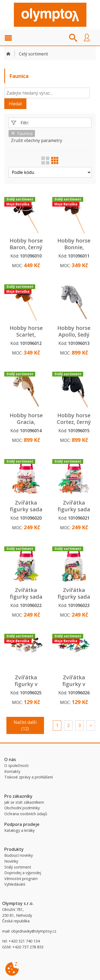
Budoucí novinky (19, 855)
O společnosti (16, 765)
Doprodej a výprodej (23, 873)
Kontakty (12, 771)
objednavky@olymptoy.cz (34, 931)
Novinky (11, 861)
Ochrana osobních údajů (26, 814)
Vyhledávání (15, 884)
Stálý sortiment (18, 867)
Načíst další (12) (25, 725)
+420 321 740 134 (24, 941)
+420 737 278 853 (28, 947)
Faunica (22, 133)
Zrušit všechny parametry (37, 140)
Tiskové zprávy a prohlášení (29, 777)
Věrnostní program (21, 879)
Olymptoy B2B (50, 15)
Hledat (15, 104)
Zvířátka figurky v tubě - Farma (26, 684)
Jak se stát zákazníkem (24, 802)
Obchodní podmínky (22, 808)
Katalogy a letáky (19, 830)
